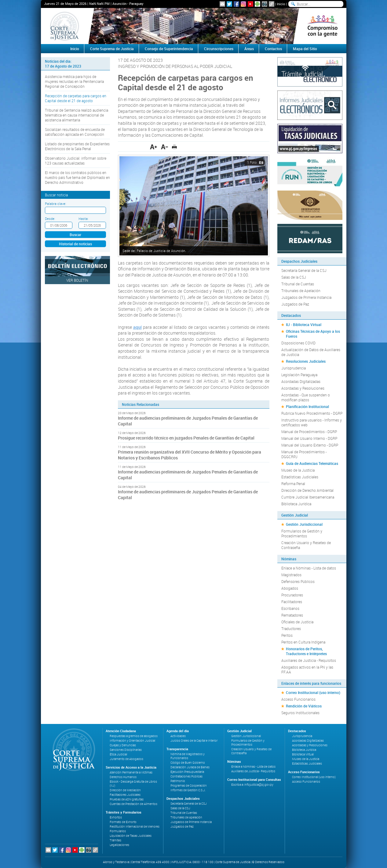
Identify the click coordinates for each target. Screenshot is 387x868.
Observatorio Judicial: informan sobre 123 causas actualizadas (76, 161)
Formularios (118, 831)
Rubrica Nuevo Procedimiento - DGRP (312, 413)
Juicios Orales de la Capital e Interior (194, 741)
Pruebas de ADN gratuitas (127, 799)
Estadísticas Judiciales (300, 477)
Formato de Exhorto (123, 822)
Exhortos (116, 817)
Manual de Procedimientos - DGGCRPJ (304, 454)
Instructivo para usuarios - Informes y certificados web (312, 422)
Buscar (75, 235)
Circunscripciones (219, 49)
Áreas (249, 49)
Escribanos (290, 608)
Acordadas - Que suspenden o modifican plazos (306, 397)
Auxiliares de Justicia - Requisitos (309, 660)
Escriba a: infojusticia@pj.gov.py (252, 785)
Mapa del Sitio (305, 49)
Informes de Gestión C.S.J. (188, 790)
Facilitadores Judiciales (125, 795)
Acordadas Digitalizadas (301, 381)
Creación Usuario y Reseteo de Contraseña (306, 545)
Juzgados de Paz (295, 304)
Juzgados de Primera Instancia (306, 297)
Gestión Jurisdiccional (304, 524)
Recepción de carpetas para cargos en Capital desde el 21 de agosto (76, 98)
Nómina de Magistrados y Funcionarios (188, 756)
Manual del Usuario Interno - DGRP (309, 438)
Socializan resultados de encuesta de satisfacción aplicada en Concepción (75, 132)
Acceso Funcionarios (298, 699)
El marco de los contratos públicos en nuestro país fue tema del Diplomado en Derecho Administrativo (77, 177)
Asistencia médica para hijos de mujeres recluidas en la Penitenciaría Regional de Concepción (74, 81)
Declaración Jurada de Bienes (190, 767)
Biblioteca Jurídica (296, 504)
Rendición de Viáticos (304, 706)
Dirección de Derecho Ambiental (307, 490)
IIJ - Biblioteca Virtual (304, 325)
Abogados (290, 588)
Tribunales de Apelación (301, 291)
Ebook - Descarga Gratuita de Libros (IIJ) (133, 784)
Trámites (115, 840)
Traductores (291, 629)
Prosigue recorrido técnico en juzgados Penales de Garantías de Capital (186, 438)
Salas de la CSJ (294, 277)
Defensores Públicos (298, 581)
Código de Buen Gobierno (188, 763)
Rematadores (292, 615)
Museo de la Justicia (298, 470)
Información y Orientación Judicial (132, 741)
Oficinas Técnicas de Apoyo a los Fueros (313, 334)
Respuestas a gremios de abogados (134, 736)
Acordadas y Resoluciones (303, 388)
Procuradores (292, 595)
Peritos (287, 635)
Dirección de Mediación (125, 790)
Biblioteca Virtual (303, 754)
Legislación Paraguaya (299, 375)
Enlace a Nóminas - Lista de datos (309, 568)
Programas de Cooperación (189, 786)
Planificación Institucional (307, 406)
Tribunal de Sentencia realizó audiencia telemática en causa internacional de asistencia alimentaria (77, 115)
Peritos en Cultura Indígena (303, 642)
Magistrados (291, 575)
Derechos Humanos (123, 777)
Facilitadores (292, 602)
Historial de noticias (75, 244)
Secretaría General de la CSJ (304, 270)
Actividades (178, 736)
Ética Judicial (118, 754)
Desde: (50, 219)
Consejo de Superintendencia (169, 49)
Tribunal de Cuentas (298, 284)
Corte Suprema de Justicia (112, 49)
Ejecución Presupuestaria (187, 772)
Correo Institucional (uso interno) (313, 692)
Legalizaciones (119, 845)
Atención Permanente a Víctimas (131, 772)
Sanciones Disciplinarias (126, 750)
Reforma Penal (293, 484)
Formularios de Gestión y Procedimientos (302, 533)
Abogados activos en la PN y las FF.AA (307, 670)
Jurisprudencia (294, 368)
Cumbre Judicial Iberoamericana (308, 497)
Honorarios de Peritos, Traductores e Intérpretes (306, 651)
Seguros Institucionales (300, 713)
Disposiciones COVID (298, 343)
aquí (137, 327)
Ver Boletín (77, 280)
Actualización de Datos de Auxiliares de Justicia (311, 352)
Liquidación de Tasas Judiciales (131, 836)
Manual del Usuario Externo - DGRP (310, 445)
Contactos (273, 49)
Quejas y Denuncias (123, 745)
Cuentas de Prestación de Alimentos (133, 804)
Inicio (281, 4)
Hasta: (83, 219)
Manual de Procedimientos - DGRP (309, 432)
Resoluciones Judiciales (306, 361)
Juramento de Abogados (126, 759)
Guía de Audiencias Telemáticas (312, 463)
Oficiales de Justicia (297, 622)
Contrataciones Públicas (186, 776)
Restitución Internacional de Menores (135, 827)
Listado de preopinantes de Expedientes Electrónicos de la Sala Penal (77, 146)
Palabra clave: (55, 204)
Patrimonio (178, 781)
